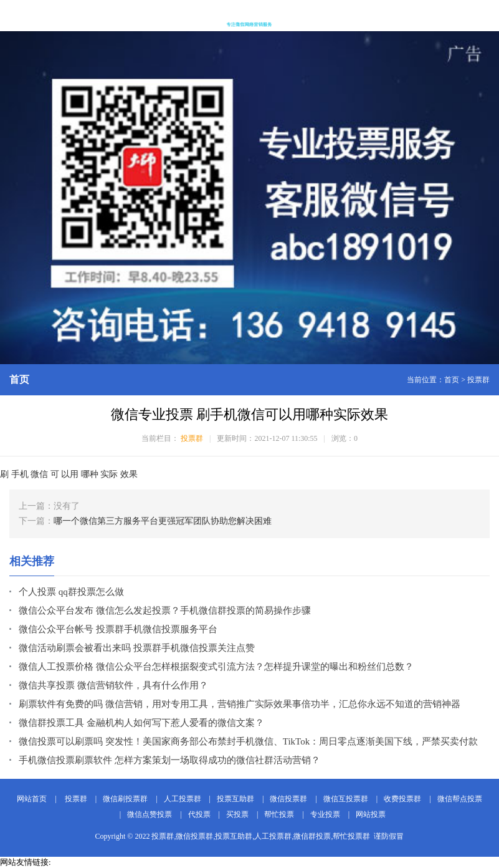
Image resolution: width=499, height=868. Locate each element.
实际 (109, 474)
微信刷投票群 (125, 799)
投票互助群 (235, 799)
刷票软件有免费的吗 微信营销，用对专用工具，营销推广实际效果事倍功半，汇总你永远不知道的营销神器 (240, 704)
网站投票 (371, 814)
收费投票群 (402, 799)
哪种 (90, 474)
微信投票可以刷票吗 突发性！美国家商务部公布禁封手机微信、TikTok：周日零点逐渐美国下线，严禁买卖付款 (248, 741)
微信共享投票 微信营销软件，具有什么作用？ (113, 685)
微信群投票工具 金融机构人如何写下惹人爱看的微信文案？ (141, 723)
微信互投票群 (346, 799)
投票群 (478, 380)
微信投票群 (288, 799)
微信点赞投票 (150, 814)
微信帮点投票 (460, 799)
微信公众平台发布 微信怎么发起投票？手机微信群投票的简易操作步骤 (165, 610)
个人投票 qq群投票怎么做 (71, 592)
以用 (70, 474)
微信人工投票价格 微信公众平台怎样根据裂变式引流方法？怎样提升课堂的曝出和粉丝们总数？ (216, 667)
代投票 (199, 814)
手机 (20, 474)
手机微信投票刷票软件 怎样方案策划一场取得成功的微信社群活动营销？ (169, 760)
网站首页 (32, 799)
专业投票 (325, 814)
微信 (39, 474)
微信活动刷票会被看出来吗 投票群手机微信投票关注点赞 (137, 648)
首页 (452, 380)
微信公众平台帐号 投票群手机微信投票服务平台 (118, 629)
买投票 (237, 814)
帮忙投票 (279, 814)
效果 (129, 474)
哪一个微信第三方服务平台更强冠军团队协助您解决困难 (163, 521)
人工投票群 (183, 799)
